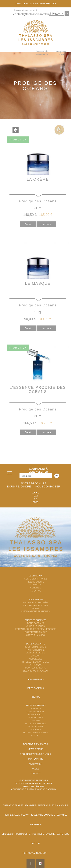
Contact (35, 773)
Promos (35, 697)
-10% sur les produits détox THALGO (35, 4)
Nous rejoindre (19, 486)
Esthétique (35, 665)
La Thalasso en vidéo (35, 602)
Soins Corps (35, 717)
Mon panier (35, 764)
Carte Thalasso (35, 635)
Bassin (35, 608)
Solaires (35, 729)
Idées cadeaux (35, 688)
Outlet (35, 735)
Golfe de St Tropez (35, 579)
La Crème (38, 179)
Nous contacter (48, 486)
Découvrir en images (35, 744)
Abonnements (35, 679)
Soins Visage (35, 715)
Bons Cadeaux (35, 623)
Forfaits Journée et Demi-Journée (35, 629)
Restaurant (36, 585)
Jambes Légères (35, 653)
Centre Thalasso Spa (35, 605)
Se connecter (42, 55)
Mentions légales (34, 786)
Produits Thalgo (35, 705)
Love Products (35, 712)
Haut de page (36, 499)
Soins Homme (35, 726)
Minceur (35, 656)
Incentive (35, 591)
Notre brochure (34, 483)
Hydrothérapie (35, 650)
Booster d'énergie (35, 647)
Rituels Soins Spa (36, 724)
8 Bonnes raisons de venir (35, 754)
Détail (28, 224)
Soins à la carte (35, 644)
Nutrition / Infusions (35, 733)
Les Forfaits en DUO (35, 632)
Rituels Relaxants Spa (35, 662)
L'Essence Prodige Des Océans (38, 390)
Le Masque (38, 283)
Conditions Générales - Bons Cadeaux (34, 789)
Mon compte (42, 51)
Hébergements (35, 582)
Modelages (36, 659)
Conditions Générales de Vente (34, 783)
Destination (35, 576)
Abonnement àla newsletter (38, 470)
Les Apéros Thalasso (35, 671)
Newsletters (35, 749)
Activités (35, 588)
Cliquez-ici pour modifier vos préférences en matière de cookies (35, 839)
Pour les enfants (35, 668)
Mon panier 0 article (61, 53)
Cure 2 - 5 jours (35, 626)
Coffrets (35, 709)
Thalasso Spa (35, 600)
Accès (36, 769)
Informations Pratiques (35, 611)
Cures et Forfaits (35, 620)
